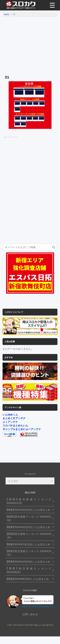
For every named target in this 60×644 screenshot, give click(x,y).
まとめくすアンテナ (14, 418)
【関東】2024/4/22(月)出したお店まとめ (28, 510)
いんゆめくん (10, 414)
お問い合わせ (30, 614)
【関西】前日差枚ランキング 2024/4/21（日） (29, 518)
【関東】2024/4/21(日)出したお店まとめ (28, 527)
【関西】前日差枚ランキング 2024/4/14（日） (29, 553)
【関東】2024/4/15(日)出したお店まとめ (28, 544)
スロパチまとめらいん (15, 425)
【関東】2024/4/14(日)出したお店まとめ (28, 562)
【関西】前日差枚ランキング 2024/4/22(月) (29, 501)
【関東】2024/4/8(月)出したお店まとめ (28, 579)
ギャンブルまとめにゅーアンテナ (22, 429)
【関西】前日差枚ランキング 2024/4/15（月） (29, 536)
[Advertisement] (30, 43)
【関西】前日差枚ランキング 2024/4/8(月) (29, 570)
